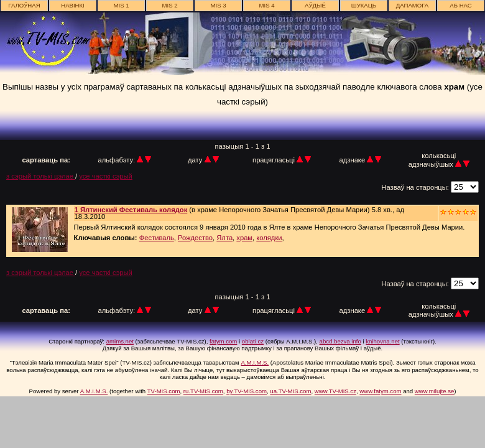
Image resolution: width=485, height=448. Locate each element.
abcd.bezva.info (340, 341)
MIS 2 (169, 5)
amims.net (120, 341)
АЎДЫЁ (315, 5)
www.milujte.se (434, 391)
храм (244, 238)
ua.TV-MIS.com (290, 391)
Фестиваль (157, 238)
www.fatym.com (380, 391)
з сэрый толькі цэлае (41, 176)
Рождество (195, 238)
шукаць (364, 5)
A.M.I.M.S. (255, 362)
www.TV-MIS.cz (335, 391)
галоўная (24, 5)
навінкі (73, 5)
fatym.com (223, 341)
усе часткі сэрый (106, 176)
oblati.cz (253, 341)
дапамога (413, 5)
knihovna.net (382, 341)
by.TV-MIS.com (247, 391)
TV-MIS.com (164, 391)
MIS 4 (266, 5)
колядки (269, 238)
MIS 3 (218, 5)
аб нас (460, 5)
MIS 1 (121, 5)
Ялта (224, 238)
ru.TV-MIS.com (203, 391)
